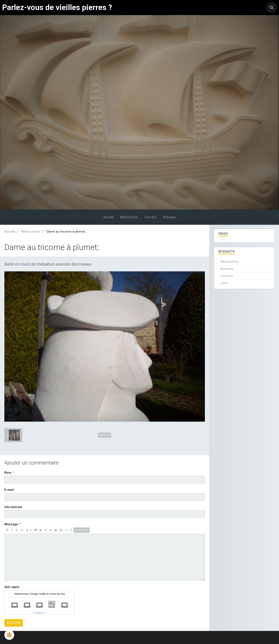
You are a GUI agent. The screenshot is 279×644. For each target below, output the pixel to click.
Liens (224, 283)
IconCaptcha (39, 613)
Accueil (108, 217)
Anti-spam (12, 587)
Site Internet (13, 507)
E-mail (9, 490)
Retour (105, 435)
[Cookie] (9, 635)
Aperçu (82, 530)
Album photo (129, 217)
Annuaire (170, 217)
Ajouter (14, 623)
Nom (8, 473)
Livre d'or (151, 217)
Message (11, 524)
